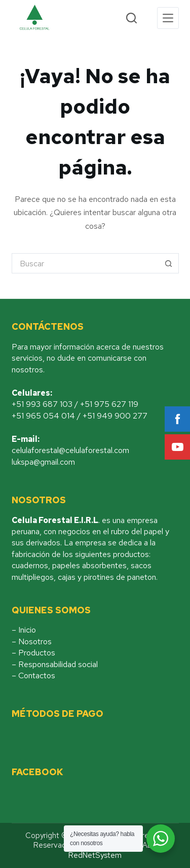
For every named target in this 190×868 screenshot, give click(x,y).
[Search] (131, 18)
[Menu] (168, 18)
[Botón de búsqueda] (169, 263)
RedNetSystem (95, 855)
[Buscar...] (85, 263)
